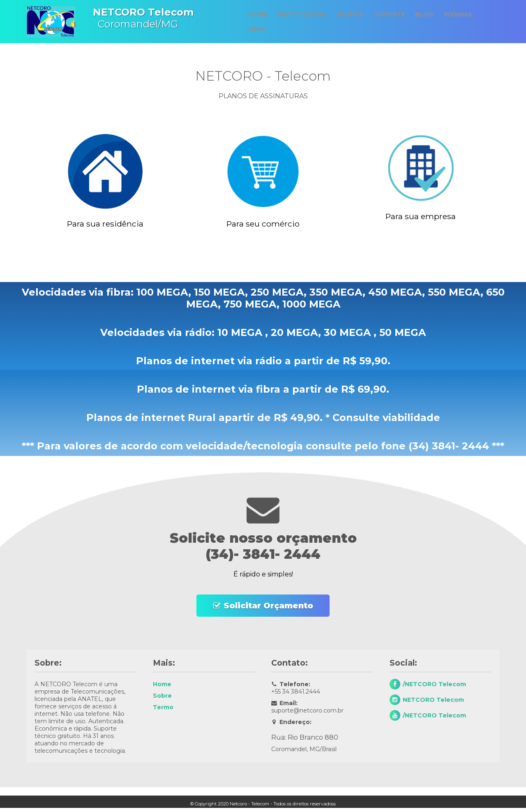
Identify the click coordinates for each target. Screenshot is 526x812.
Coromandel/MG (135, 18)
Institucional (301, 16)
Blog (426, 16)
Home (255, 16)
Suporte (390, 16)
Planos (350, 16)
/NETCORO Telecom (434, 684)
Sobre (162, 696)
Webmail (461, 16)
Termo (163, 707)
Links (254, 28)
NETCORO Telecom (433, 700)
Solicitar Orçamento (268, 606)
